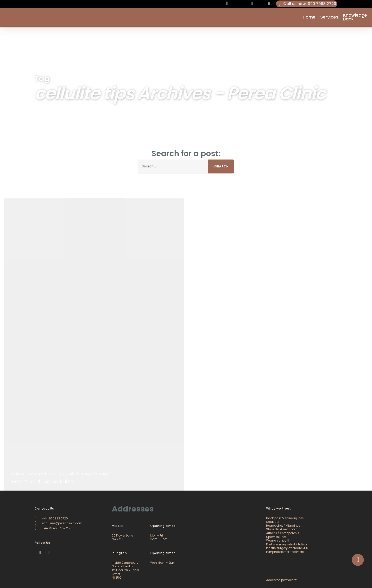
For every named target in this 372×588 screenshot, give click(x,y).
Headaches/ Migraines (283, 526)
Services (329, 18)
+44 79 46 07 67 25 (52, 528)
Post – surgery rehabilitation (287, 544)
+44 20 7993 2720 (51, 518)
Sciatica (272, 522)
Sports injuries (276, 537)
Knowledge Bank (355, 18)
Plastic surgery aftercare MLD (287, 548)
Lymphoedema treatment (285, 552)
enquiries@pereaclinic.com (58, 523)
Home (309, 18)
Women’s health (278, 540)
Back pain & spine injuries (285, 518)
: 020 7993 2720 (307, 4)
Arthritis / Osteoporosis (283, 533)
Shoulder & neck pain (282, 529)
